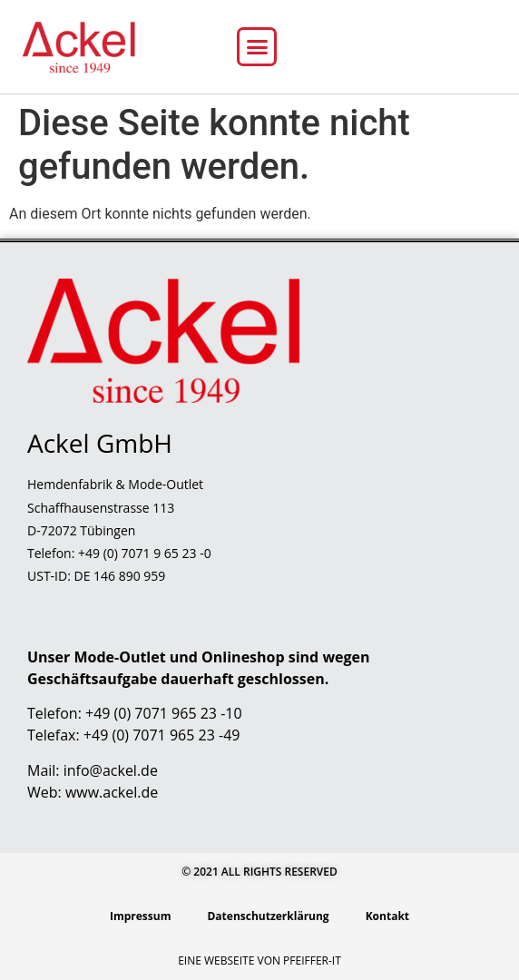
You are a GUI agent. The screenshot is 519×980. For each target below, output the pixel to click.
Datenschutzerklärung (268, 916)
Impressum (141, 916)
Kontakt (387, 916)
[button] (257, 47)
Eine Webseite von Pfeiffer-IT (259, 960)
